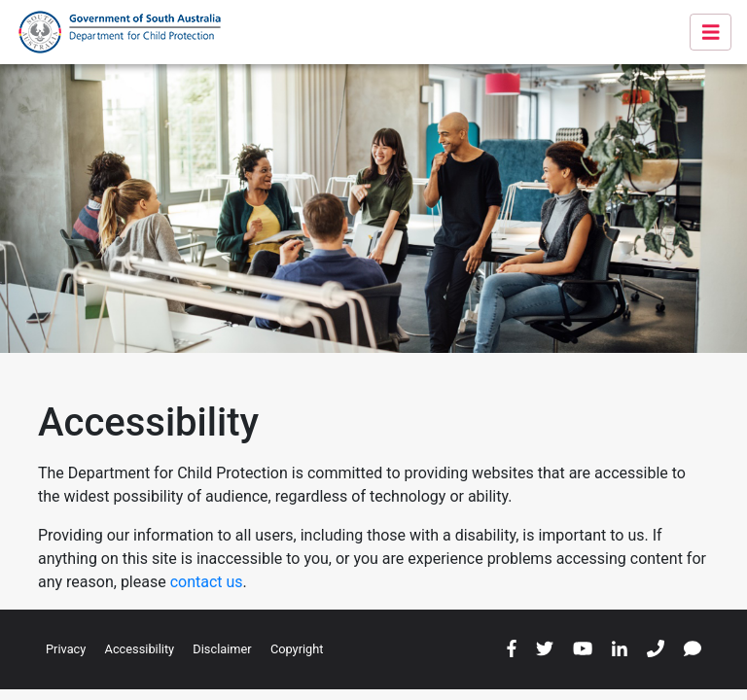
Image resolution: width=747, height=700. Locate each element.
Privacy (66, 649)
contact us (207, 582)
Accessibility (140, 649)
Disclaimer (222, 649)
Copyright (297, 649)
